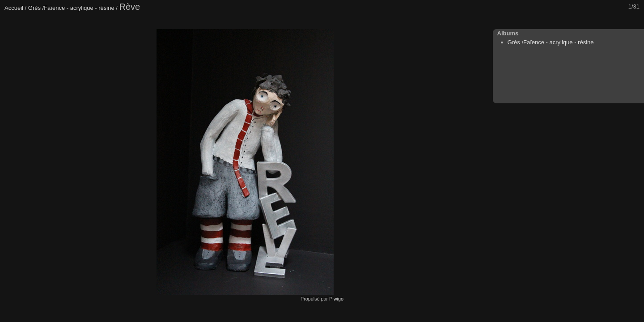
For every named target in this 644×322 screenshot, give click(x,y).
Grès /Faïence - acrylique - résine (71, 8)
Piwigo (336, 299)
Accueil (14, 8)
